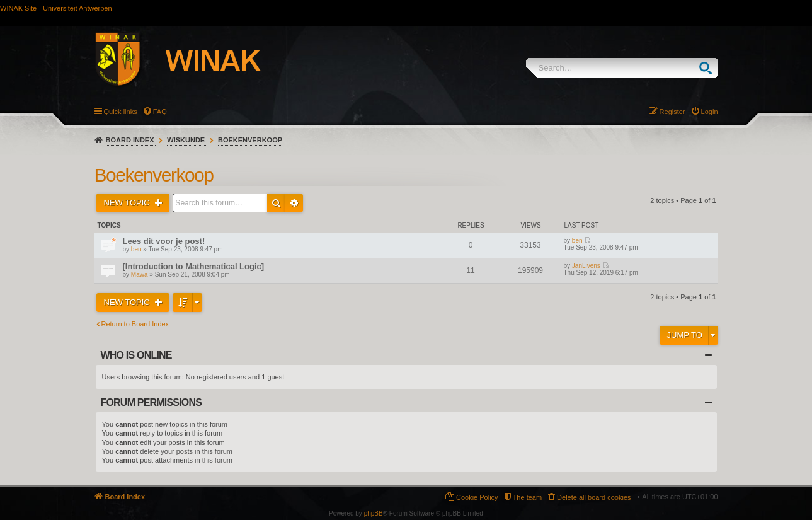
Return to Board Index (135, 324)
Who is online (136, 355)
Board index (130, 140)
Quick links (121, 112)
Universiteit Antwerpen (77, 8)
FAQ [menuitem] (160, 112)
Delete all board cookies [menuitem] (594, 497)
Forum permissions (152, 402)
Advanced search (294, 203)
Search (708, 68)
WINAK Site (18, 8)
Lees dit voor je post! (164, 241)
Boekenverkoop (250, 140)
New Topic (128, 203)
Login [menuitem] (710, 112)
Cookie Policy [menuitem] (477, 497)
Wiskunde (186, 140)
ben (136, 249)
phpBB (374, 513)
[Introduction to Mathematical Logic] (194, 266)
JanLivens (586, 266)
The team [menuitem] (527, 497)
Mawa (140, 274)
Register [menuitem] (672, 112)
